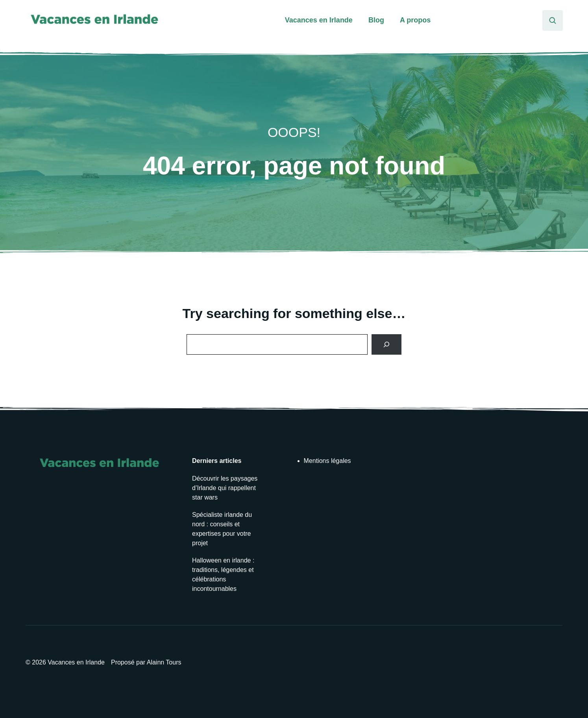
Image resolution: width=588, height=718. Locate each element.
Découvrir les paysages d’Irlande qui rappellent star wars (225, 488)
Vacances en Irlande (319, 20)
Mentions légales (327, 461)
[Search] (386, 344)
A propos (415, 20)
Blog (376, 20)
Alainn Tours (164, 662)
